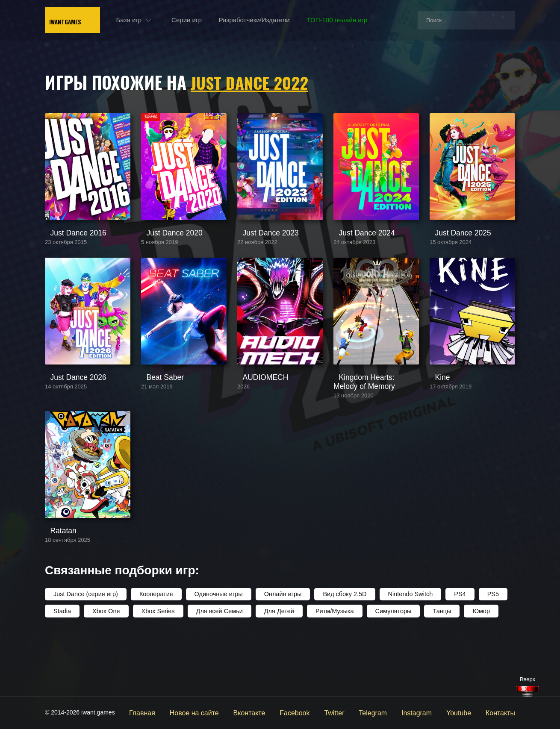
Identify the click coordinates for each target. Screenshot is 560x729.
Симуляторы (386, 669)
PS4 (451, 653)
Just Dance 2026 (69, 418)
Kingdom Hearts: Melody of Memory (372, 422)
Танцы (434, 669)
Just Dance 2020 (165, 253)
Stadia (62, 669)
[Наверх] (528, 691)
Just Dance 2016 (69, 253)
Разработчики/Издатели (278, 21)
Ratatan (56, 590)
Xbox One (105, 669)
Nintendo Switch (402, 653)
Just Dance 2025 (454, 253)
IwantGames (84, 21)
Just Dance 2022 (252, 82)
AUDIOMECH (257, 418)
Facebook (313, 712)
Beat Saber (157, 418)
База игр (153, 21)
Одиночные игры (214, 653)
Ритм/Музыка (329, 669)
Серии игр (211, 21)
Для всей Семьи (216, 669)
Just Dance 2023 (261, 253)
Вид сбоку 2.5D (338, 653)
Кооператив (153, 653)
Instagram (425, 712)
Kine (436, 418)
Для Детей (274, 669)
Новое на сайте (222, 712)
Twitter (349, 712)
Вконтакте (271, 712)
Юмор (473, 669)
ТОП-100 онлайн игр (361, 21)
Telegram (385, 712)
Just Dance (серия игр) (85, 653)
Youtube (464, 712)
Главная (174, 712)
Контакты (502, 712)
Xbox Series (156, 669)
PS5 (483, 653)
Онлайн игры (277, 653)
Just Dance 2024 (358, 253)
